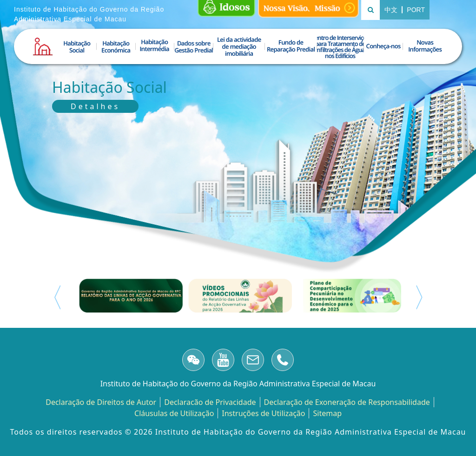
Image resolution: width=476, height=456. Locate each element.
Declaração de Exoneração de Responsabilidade (347, 402)
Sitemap (327, 413)
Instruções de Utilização (263, 413)
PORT (416, 10)
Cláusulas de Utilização (174, 413)
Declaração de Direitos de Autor (101, 402)
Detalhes (95, 106)
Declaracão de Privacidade (210, 402)
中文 (393, 10)
